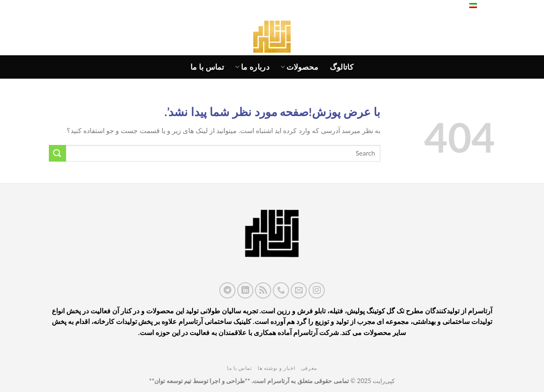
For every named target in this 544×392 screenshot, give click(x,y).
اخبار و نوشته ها (276, 368)
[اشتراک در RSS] (263, 290)
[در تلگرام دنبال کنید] (227, 290)
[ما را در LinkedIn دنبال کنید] (245, 290)
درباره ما (252, 67)
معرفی (309, 368)
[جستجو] (453, 6)
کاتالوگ (342, 67)
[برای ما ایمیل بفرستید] (299, 290)
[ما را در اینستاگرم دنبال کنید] (317, 290)
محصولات (300, 67)
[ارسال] (57, 153)
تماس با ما (207, 67)
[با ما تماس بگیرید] (281, 290)
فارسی (479, 7)
